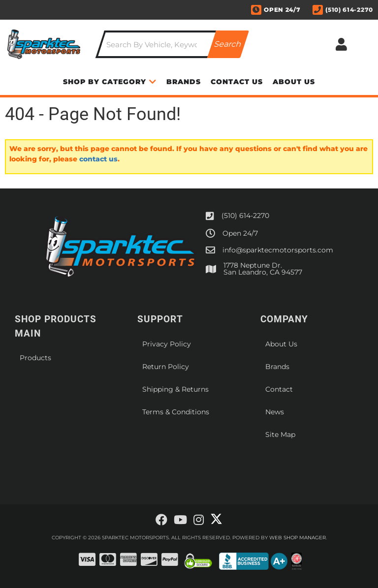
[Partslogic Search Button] (228, 44)
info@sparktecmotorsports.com (278, 250)
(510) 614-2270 (245, 216)
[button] (172, 44)
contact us (98, 159)
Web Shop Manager (298, 538)
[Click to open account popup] (342, 44)
